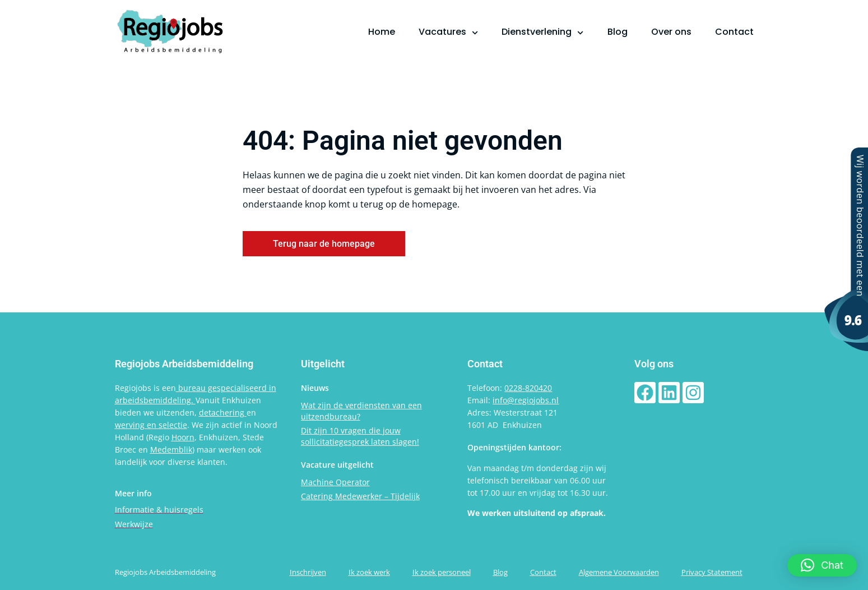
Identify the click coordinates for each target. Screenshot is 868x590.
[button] (822, 565)
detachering (223, 412)
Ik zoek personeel (442, 572)
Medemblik (171, 450)
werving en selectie (151, 425)
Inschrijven (308, 572)
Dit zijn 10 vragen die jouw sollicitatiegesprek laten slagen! (360, 436)
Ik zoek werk (369, 572)
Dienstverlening (542, 32)
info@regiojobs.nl (526, 400)
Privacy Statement (712, 572)
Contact (734, 32)
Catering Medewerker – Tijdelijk (360, 496)
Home (382, 32)
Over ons (671, 32)
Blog (618, 32)
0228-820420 (528, 388)
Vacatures (448, 32)
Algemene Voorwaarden (619, 572)
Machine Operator (335, 482)
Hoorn (183, 437)
